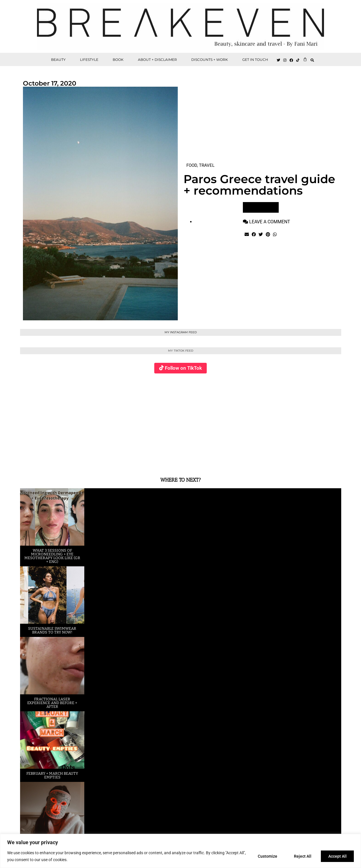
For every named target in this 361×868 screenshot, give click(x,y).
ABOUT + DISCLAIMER (157, 60)
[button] (312, 60)
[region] (180, 851)
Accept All (337, 856)
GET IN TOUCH (255, 60)
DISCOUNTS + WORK (210, 60)
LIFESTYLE (89, 60)
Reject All (301, 856)
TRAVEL (207, 165)
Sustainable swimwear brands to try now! (52, 630)
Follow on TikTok (183, 368)
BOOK (118, 60)
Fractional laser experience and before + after (52, 703)
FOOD (192, 165)
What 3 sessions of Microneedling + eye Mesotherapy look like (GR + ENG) (52, 556)
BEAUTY (58, 60)
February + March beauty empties (52, 775)
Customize (265, 856)
